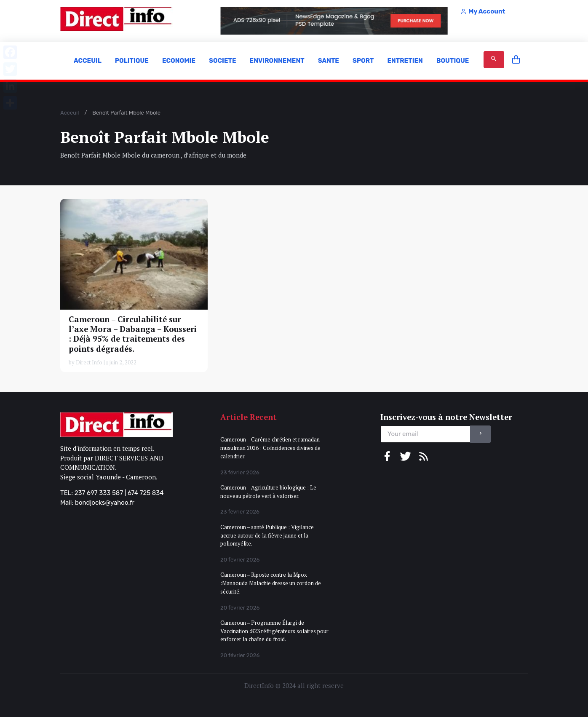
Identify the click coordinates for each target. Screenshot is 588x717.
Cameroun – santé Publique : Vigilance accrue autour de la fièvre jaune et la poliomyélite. (267, 535)
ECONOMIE (179, 61)
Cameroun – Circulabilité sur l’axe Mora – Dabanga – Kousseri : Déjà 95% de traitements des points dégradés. (133, 334)
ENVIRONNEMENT (277, 61)
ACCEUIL (88, 61)
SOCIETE (223, 61)
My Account (483, 11)
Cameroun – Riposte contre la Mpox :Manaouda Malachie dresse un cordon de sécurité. (271, 583)
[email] (425, 434)
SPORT (363, 61)
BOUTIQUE (453, 61)
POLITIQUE (132, 61)
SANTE (329, 61)
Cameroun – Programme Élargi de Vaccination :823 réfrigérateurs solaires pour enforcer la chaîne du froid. (274, 631)
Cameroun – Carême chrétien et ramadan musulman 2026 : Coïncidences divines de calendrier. (270, 448)
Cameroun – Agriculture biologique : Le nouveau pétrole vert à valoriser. (268, 492)
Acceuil (69, 113)
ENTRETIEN (405, 61)
